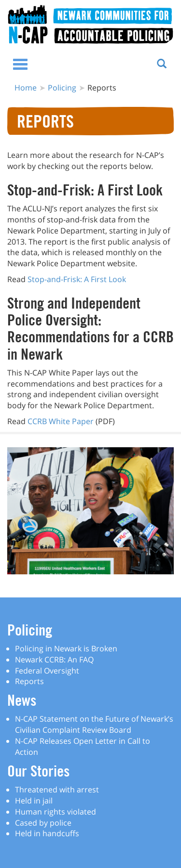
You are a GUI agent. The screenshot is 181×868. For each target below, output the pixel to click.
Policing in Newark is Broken (66, 648)
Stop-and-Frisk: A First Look (77, 279)
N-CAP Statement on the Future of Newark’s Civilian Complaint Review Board (94, 724)
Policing (62, 88)
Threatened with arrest (57, 790)
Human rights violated (56, 812)
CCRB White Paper (61, 421)
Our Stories (38, 771)
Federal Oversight (47, 671)
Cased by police (43, 823)
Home (26, 88)
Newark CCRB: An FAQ (54, 660)
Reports (29, 681)
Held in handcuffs (47, 833)
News (22, 700)
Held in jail (34, 801)
